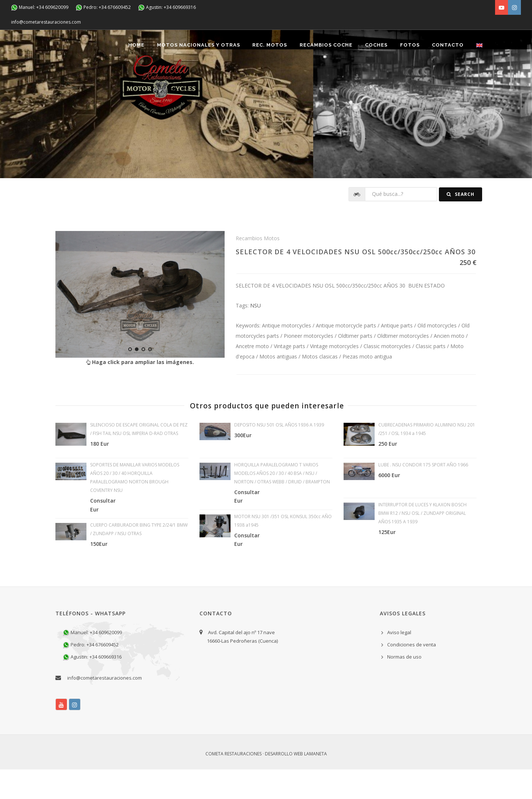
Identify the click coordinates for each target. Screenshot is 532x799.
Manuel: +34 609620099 (40, 8)
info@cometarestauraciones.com (46, 22)
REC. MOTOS (269, 74)
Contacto (448, 74)
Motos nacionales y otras (198, 74)
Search (461, 224)
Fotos (410, 74)
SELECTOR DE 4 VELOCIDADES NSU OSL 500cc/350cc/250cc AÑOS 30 (356, 281)
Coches (376, 74)
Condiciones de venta (412, 674)
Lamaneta (316, 783)
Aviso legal (399, 662)
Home (136, 74)
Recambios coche (326, 74)
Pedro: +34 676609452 (103, 8)
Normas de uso (404, 686)
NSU (255, 335)
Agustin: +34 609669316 (167, 8)
